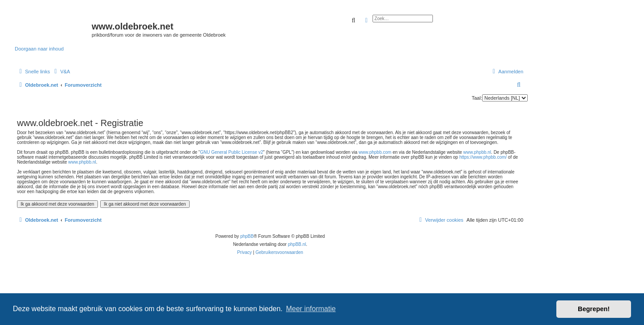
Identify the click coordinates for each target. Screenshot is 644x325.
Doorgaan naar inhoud (39, 49)
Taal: (477, 98)
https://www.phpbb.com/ (483, 157)
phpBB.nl (297, 244)
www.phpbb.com (375, 152)
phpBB (247, 236)
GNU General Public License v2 (231, 152)
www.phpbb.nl (477, 152)
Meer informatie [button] (311, 309)
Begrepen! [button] (594, 309)
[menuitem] (61, 72)
